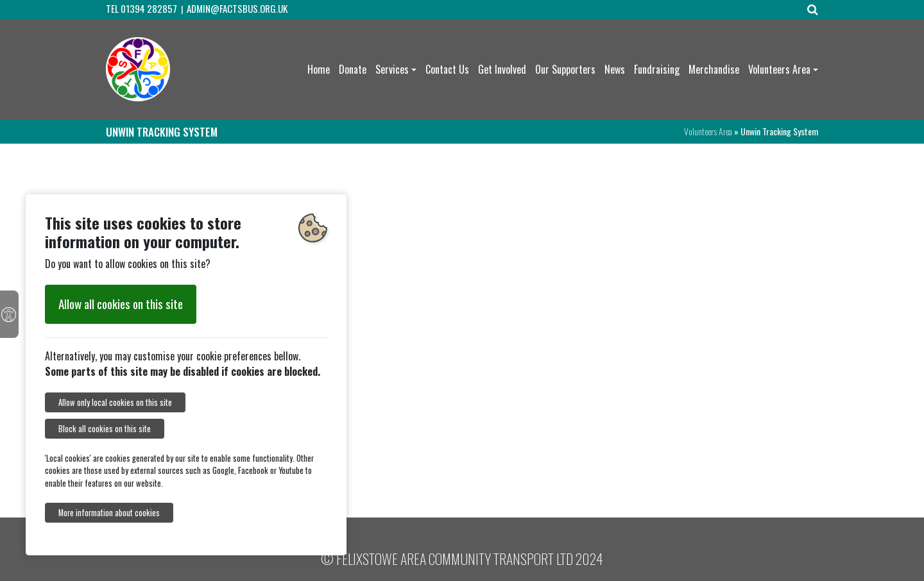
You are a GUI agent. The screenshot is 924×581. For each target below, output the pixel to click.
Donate (353, 69)
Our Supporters (565, 69)
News (615, 69)
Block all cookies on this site (105, 429)
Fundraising (657, 69)
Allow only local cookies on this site (115, 402)
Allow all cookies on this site (121, 304)
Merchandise (714, 69)
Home (319, 69)
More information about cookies (109, 513)
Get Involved (502, 69)
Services (392, 69)
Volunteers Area (779, 69)
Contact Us (447, 69)
